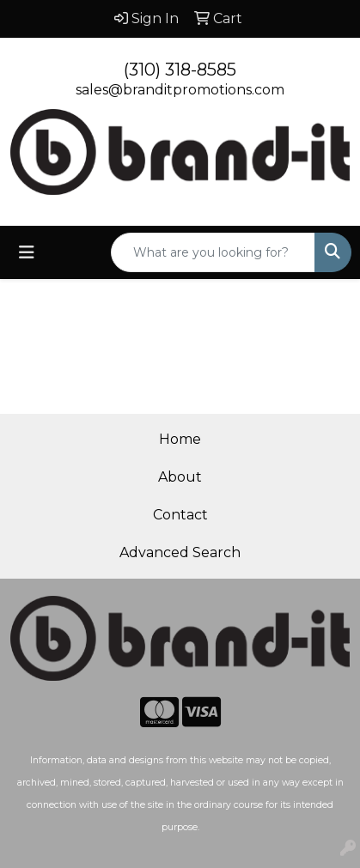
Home (180, 439)
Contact (180, 515)
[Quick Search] (213, 252)
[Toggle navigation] (27, 252)
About (180, 477)
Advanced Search (180, 552)
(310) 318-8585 (180, 70)
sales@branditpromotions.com (180, 90)
